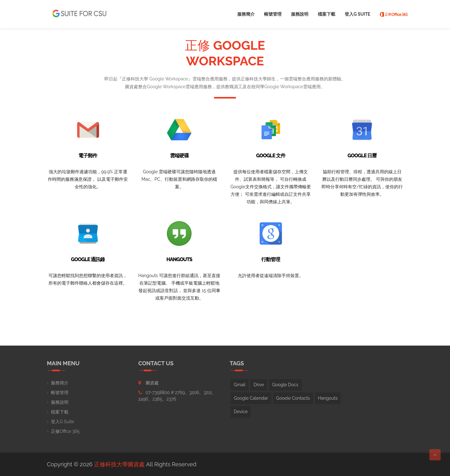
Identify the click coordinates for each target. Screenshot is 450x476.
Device (241, 412)
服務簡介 (246, 14)
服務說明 (300, 14)
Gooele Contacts (293, 398)
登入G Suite (357, 14)
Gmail (240, 385)
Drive (259, 385)
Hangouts (328, 398)
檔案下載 (327, 14)
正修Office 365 (65, 431)
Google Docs (285, 385)
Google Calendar (251, 398)
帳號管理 (273, 14)
